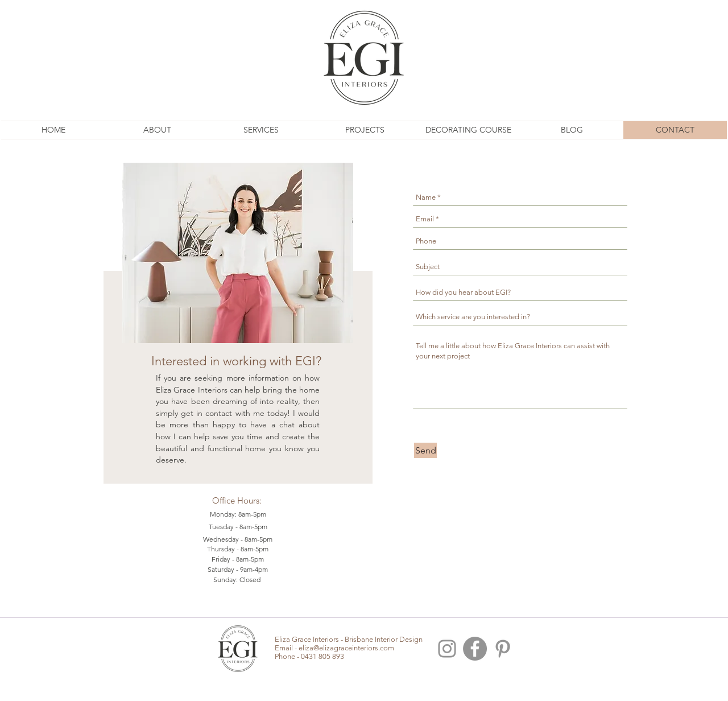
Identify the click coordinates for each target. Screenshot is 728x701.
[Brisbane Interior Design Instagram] (447, 649)
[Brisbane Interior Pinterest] (503, 649)
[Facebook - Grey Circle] (475, 649)
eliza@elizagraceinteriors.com (346, 648)
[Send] (425, 450)
